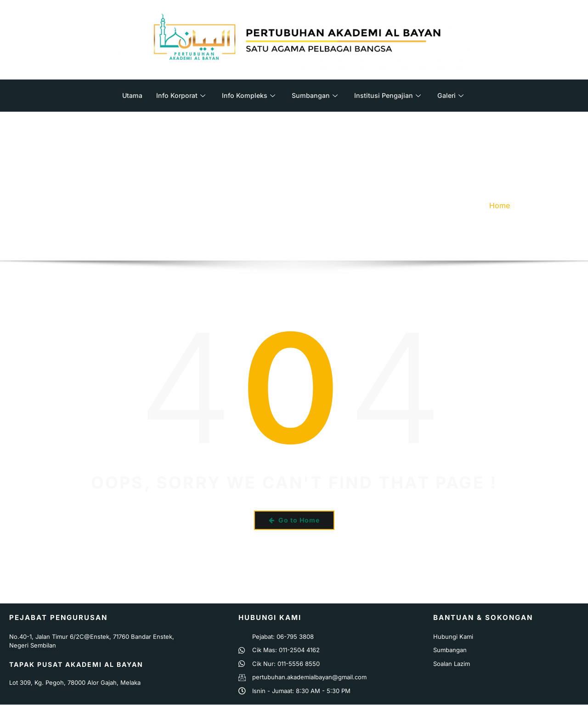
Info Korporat (178, 95)
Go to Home (294, 520)
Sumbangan (315, 95)
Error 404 (539, 205)
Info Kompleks (248, 95)
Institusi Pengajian (389, 95)
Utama (128, 95)
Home (500, 205)
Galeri (454, 95)
